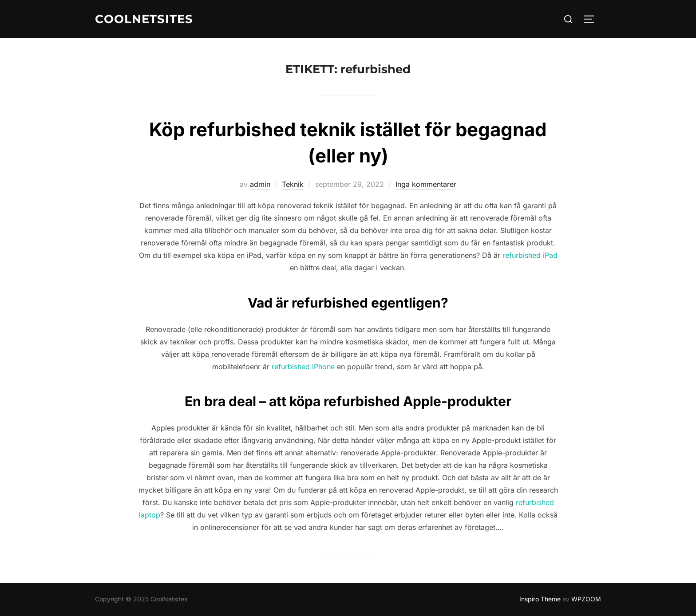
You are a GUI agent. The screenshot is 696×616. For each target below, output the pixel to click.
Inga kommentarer (426, 184)
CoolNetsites (144, 19)
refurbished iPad (530, 255)
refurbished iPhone (303, 367)
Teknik (293, 184)
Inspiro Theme (540, 599)
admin (260, 184)
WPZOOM (586, 599)
